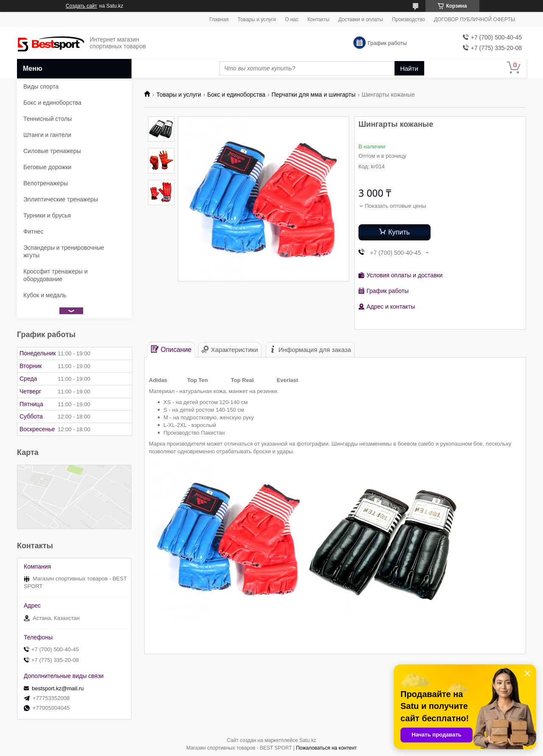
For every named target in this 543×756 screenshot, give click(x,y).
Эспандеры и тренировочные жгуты (64, 251)
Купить (399, 232)
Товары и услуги (257, 20)
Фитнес (33, 232)
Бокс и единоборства (237, 95)
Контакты (319, 20)
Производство (409, 20)
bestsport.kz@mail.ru (58, 688)
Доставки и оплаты (361, 20)
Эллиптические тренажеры (61, 199)
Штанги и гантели (47, 135)
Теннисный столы (48, 119)
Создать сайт (81, 6)
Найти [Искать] (409, 68)
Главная (219, 20)
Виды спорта (41, 86)
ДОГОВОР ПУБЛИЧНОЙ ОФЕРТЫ (474, 20)
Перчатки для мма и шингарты (313, 95)
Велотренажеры (46, 183)
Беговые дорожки (47, 167)
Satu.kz (308, 740)
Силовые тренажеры (52, 151)
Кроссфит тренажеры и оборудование (56, 275)
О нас (292, 20)
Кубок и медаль (45, 295)
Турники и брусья (47, 215)
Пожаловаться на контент (326, 748)
